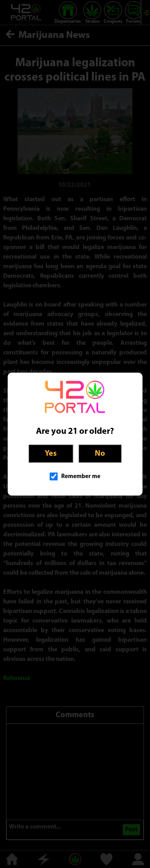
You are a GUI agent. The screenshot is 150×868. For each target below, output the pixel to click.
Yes (51, 453)
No (100, 453)
